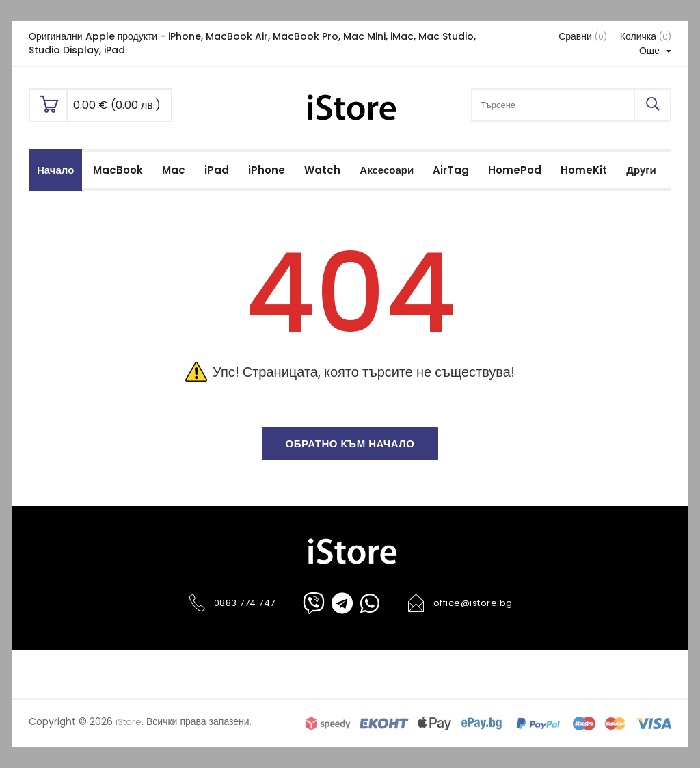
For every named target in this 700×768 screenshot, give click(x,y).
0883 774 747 (231, 603)
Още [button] (655, 51)
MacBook (118, 170)
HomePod (515, 170)
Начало (55, 170)
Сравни (583, 36)
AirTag (451, 170)
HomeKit (584, 170)
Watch (322, 170)
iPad (217, 170)
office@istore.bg (460, 603)
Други (641, 170)
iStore (129, 722)
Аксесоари (387, 170)
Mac (174, 170)
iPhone (267, 170)
